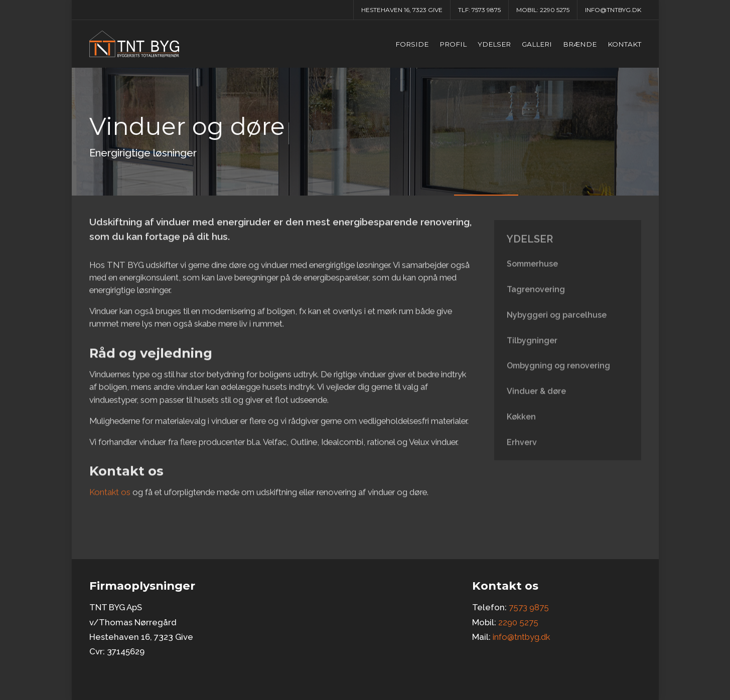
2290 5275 (555, 10)
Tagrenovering (536, 297)
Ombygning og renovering (558, 373)
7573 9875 (486, 10)
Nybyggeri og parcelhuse (557, 322)
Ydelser (494, 44)
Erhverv (522, 450)
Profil (453, 44)
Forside (412, 44)
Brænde (580, 44)
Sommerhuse (532, 271)
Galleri (537, 44)
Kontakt (624, 44)
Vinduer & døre (536, 398)
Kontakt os (110, 497)
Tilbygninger (532, 348)
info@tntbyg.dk (613, 10)
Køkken (521, 424)
